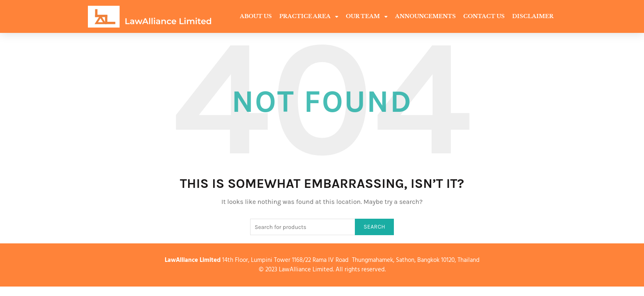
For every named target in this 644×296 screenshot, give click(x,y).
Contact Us (484, 16)
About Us (256, 16)
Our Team (367, 17)
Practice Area (309, 17)
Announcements (425, 16)
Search (374, 227)
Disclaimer (533, 16)
